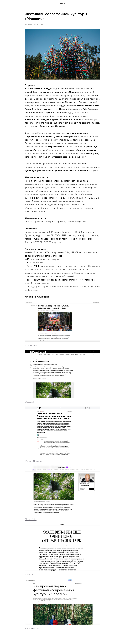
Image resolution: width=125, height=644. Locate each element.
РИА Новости (31, 346)
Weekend (29, 402)
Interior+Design (32, 629)
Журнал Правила (33, 461)
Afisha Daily (31, 519)
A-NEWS (29, 575)
